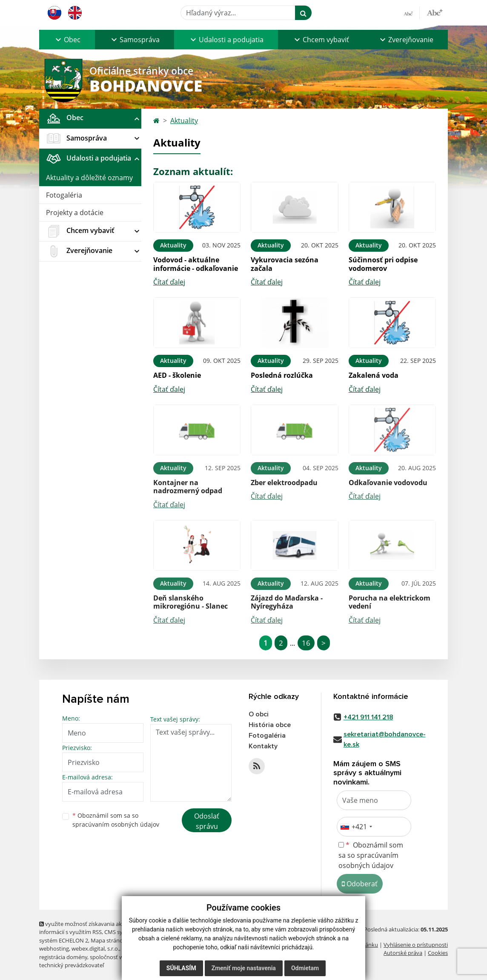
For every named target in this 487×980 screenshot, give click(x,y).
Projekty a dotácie (75, 213)
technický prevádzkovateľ (72, 965)
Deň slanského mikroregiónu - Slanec (191, 602)
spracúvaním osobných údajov (116, 824)
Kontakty (263, 746)
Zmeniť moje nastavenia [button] (244, 968)
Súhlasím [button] (181, 968)
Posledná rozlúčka (282, 375)
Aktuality (184, 121)
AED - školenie (177, 375)
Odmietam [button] (305, 968)
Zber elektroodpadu (284, 483)
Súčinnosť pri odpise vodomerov (383, 264)
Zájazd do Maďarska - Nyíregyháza (287, 602)
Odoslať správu (207, 821)
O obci (259, 714)
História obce (270, 725)
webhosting (54, 948)
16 (306, 643)
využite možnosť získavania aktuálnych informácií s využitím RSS (92, 928)
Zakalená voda (374, 375)
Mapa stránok (108, 940)
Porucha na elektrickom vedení (390, 602)
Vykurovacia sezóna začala (285, 264)
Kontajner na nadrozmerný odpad (188, 487)
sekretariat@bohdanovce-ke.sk (385, 739)
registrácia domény (63, 957)
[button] (67, 40)
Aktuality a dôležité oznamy (89, 178)
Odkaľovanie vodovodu (388, 483)
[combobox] (356, 827)
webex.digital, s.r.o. (95, 948)
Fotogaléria (64, 195)
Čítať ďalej (169, 282)
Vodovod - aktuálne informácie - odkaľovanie (196, 264)
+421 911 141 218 (368, 717)
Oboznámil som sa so (116, 820)
